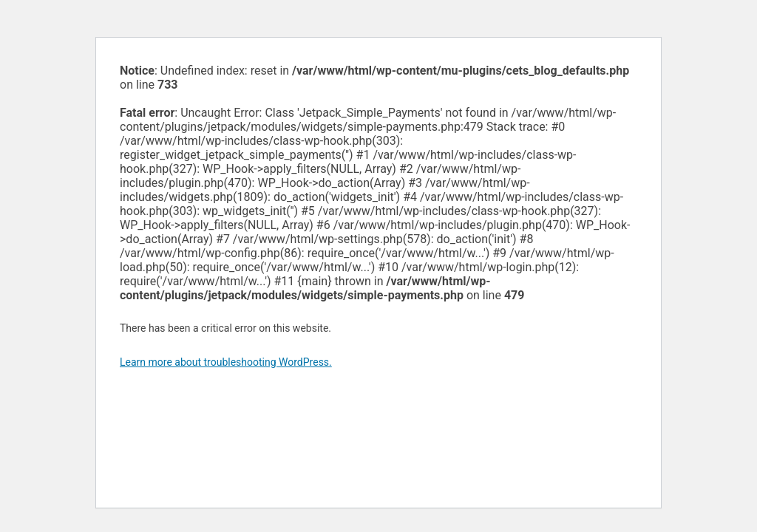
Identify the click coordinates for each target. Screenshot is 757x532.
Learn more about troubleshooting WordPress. (226, 362)
